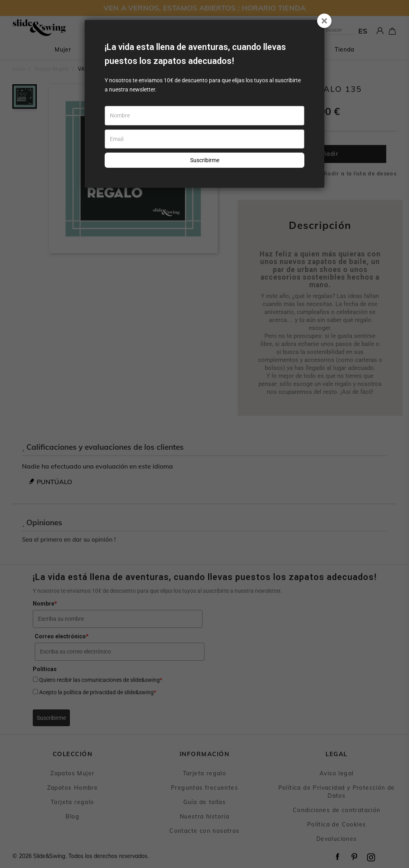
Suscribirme (205, 160)
